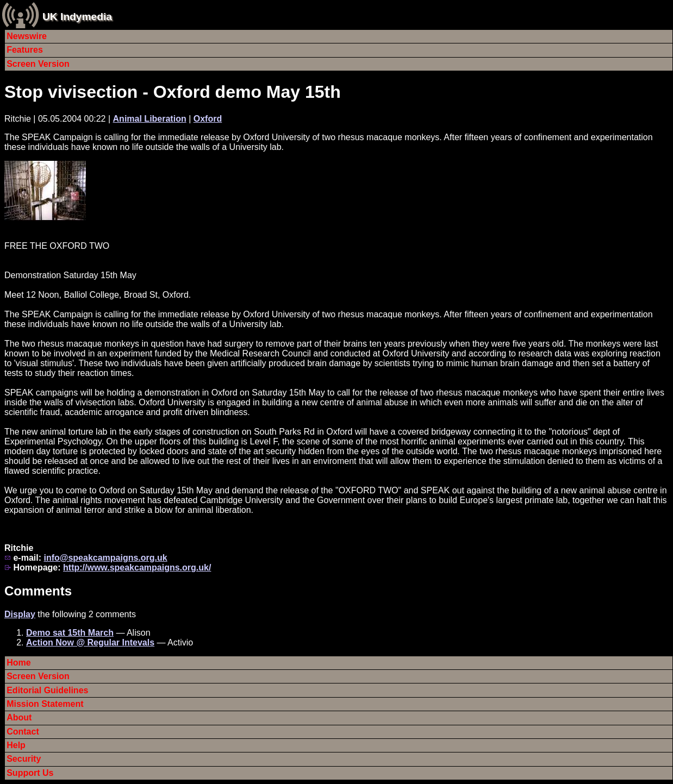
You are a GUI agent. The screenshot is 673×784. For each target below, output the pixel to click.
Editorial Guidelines (47, 690)
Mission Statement (45, 704)
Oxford (208, 119)
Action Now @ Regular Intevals (90, 642)
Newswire (27, 36)
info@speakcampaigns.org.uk (105, 558)
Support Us (30, 773)
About (19, 717)
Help (16, 745)
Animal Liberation (150, 119)
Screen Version (38, 64)
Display (20, 614)
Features (25, 50)
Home (18, 663)
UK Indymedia (77, 17)
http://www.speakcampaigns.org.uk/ (137, 567)
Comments (38, 591)
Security (24, 759)
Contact (23, 732)
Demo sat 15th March (70, 633)
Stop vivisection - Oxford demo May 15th (173, 92)
